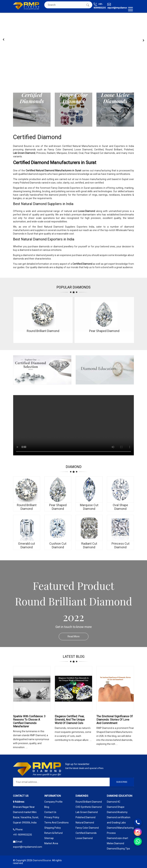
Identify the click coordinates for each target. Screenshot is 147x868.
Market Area (51, 843)
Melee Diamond (115, 843)
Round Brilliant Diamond (89, 802)
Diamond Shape (116, 807)
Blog (47, 807)
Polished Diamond (85, 817)
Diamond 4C (114, 802)
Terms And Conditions (56, 823)
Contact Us (50, 812)
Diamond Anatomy (117, 812)
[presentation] (3, 40)
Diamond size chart (117, 838)
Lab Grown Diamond (87, 812)
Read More (78, 637)
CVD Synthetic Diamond (89, 807)
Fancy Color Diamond (87, 828)
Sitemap (49, 838)
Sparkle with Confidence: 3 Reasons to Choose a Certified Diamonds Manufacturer (29, 721)
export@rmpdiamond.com (121, 6)
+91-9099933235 (100, 6)
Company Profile (53, 802)
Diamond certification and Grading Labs (119, 820)
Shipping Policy (53, 828)
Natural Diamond (85, 823)
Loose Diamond (84, 838)
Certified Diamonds (86, 833)
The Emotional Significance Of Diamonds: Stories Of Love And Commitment (115, 720)
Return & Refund (53, 833)
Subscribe (122, 782)
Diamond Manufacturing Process (120, 830)
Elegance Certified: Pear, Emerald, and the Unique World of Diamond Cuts (70, 720)
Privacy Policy (52, 817)
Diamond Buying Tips (118, 849)
